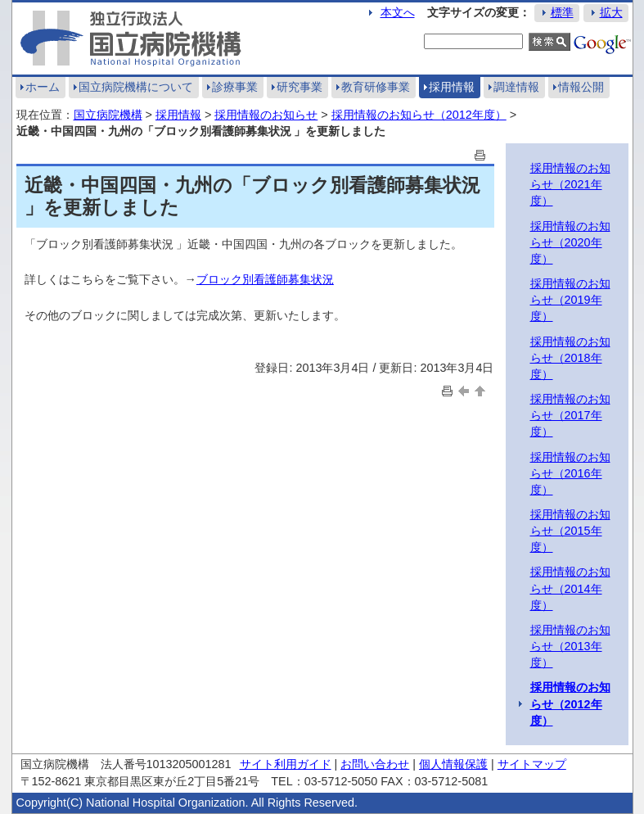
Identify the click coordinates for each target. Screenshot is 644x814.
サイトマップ (532, 764)
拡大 (611, 12)
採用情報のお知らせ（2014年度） (570, 588)
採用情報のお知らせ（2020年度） (570, 242)
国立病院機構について (136, 87)
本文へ (398, 12)
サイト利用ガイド (286, 764)
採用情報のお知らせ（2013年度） (570, 646)
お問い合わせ (375, 764)
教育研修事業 (376, 87)
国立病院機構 (108, 115)
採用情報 (452, 87)
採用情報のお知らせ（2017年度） (570, 415)
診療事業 (235, 87)
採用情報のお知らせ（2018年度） (570, 358)
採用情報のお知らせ (266, 115)
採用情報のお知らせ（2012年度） (419, 115)
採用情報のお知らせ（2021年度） (570, 184)
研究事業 (299, 87)
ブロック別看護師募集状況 (265, 279)
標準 (562, 12)
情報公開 (581, 87)
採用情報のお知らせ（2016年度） (570, 473)
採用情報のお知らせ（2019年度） (570, 300)
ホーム (43, 87)
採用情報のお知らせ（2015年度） (570, 531)
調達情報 (516, 87)
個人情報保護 (453, 764)
